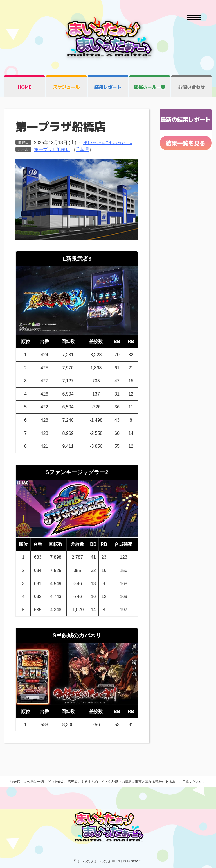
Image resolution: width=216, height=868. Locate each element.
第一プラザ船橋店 (52, 150)
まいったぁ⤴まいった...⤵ (108, 143)
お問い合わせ (192, 87)
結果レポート (108, 87)
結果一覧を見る (186, 143)
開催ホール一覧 (150, 87)
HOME (25, 87)
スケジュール (66, 87)
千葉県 (82, 150)
